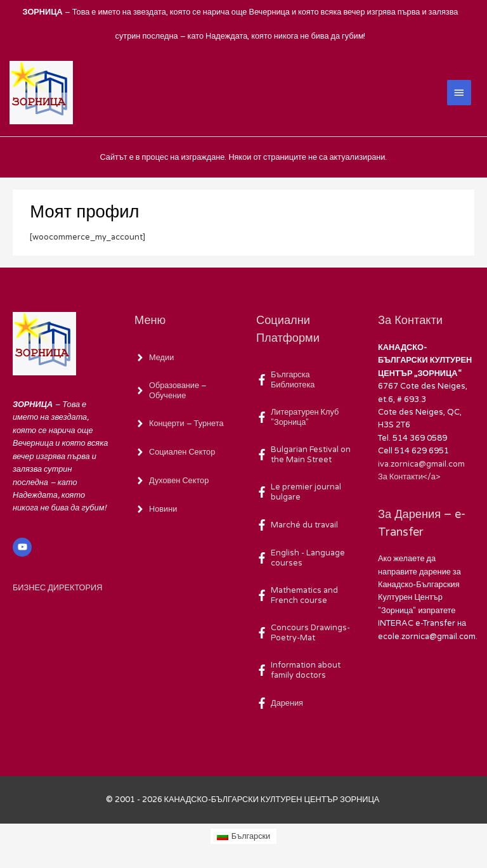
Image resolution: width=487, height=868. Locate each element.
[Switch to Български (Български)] (244, 836)
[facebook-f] (304, 380)
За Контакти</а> (409, 477)
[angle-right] (154, 358)
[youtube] (24, 547)
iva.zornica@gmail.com (421, 464)
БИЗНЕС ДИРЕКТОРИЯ (57, 588)
